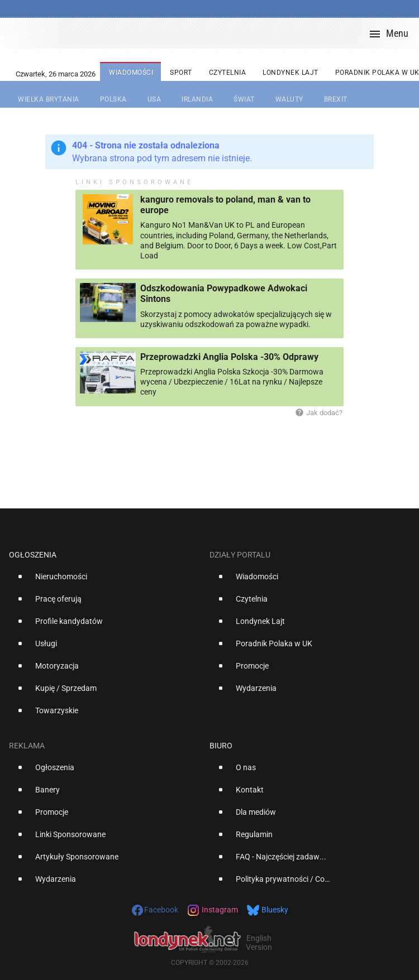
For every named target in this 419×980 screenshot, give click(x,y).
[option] (105, 581)
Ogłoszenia (33, 555)
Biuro (221, 746)
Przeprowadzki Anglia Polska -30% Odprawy (229, 357)
